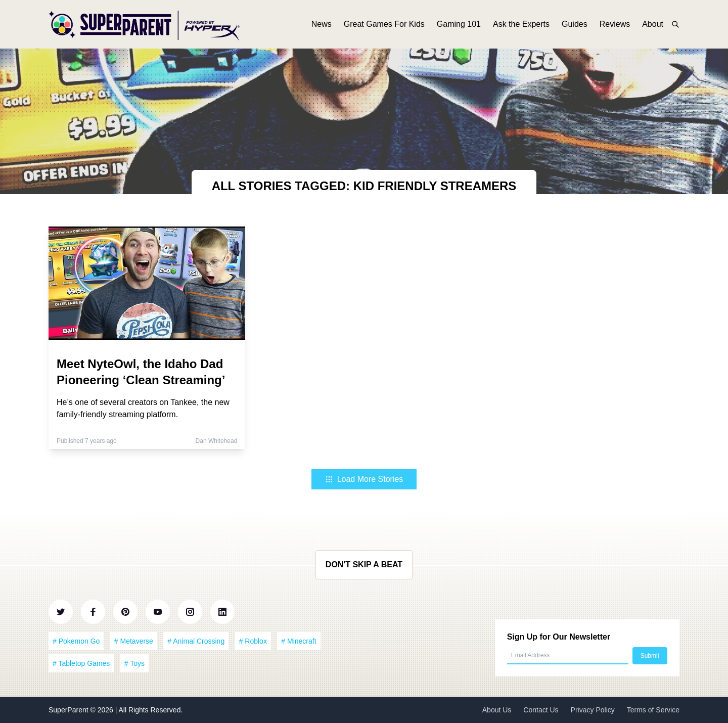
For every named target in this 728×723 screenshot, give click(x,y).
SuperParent (70, 710)
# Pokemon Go (76, 641)
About (653, 24)
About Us (497, 710)
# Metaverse (134, 641)
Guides (575, 24)
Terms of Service (653, 710)
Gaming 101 (459, 24)
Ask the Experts (521, 24)
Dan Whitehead (217, 441)
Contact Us (541, 710)
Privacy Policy (593, 710)
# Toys (134, 663)
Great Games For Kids (384, 24)
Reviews (615, 24)
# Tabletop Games (81, 663)
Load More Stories (364, 479)
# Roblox (253, 641)
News (322, 24)
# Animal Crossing (196, 641)
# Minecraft (299, 641)
